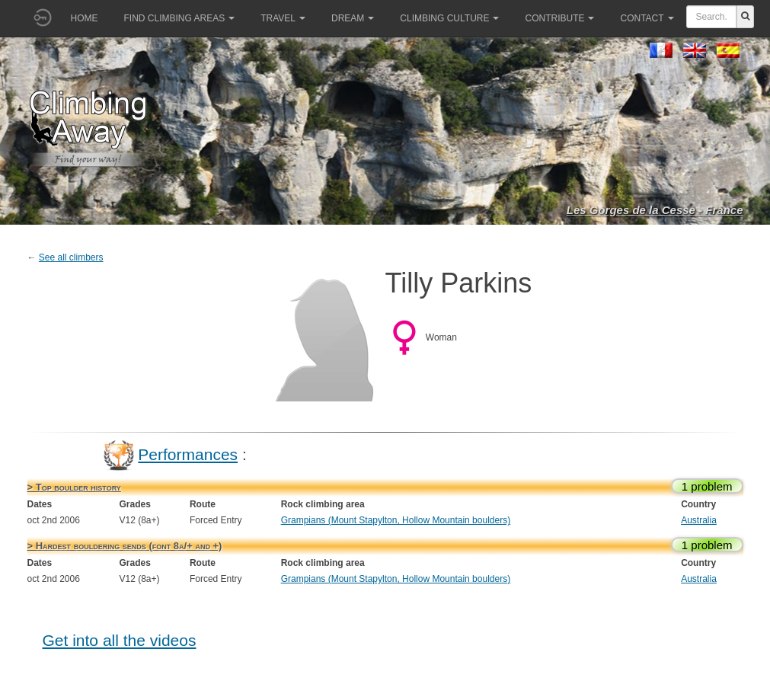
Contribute (559, 18)
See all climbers (71, 257)
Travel (283, 18)
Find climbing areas (180, 18)
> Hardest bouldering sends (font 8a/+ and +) (125, 546)
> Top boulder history (74, 487)
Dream (353, 18)
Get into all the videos (120, 640)
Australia (699, 520)
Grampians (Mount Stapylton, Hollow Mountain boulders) (396, 520)
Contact (647, 18)
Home (85, 18)
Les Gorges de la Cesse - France (655, 210)
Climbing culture (449, 18)
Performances (188, 454)
